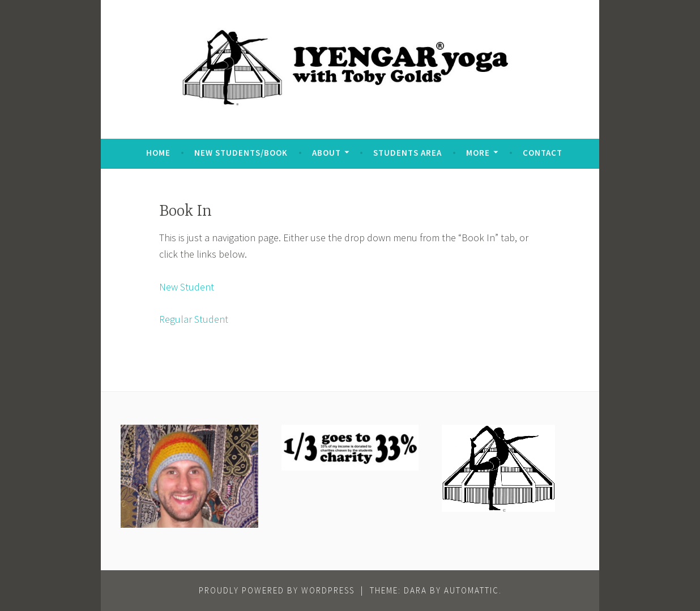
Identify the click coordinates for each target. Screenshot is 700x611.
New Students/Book (241, 153)
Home (158, 153)
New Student (187, 287)
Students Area (407, 153)
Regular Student (194, 319)
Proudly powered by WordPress (277, 590)
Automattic (471, 590)
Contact (543, 153)
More (478, 153)
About (326, 153)
